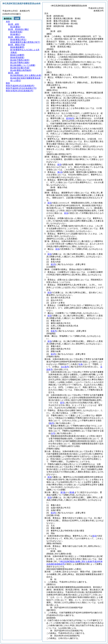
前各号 (54, 331)
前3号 (53, 354)
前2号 (53, 264)
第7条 (63, 492)
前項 (59, 164)
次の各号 (65, 367)
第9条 (72, 492)
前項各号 (70, 118)
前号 (62, 403)
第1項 (60, 172)
